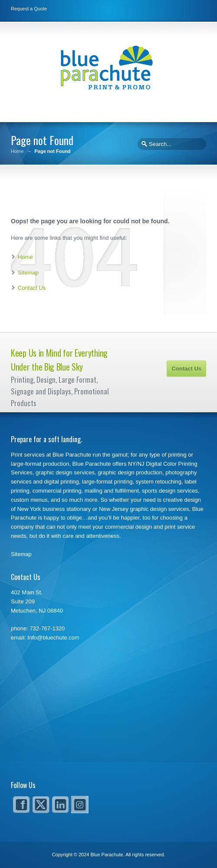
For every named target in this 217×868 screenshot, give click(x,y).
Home (17, 151)
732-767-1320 (47, 628)
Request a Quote (29, 9)
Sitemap (28, 273)
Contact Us (32, 288)
